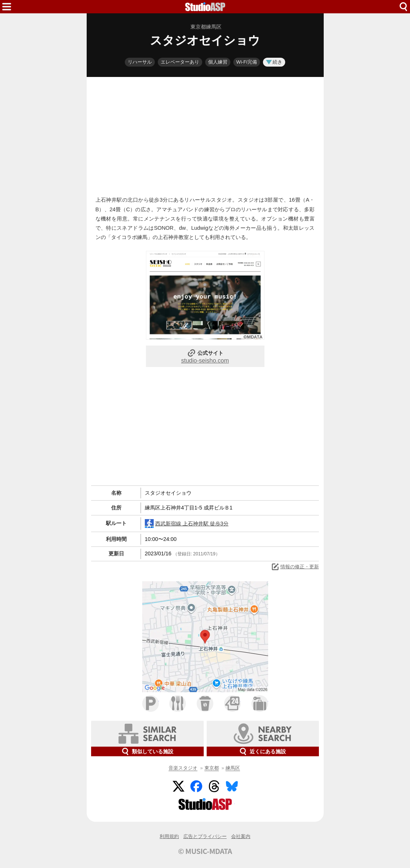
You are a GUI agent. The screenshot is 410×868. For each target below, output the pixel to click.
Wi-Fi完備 (247, 62)
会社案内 (241, 836)
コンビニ (232, 704)
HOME (205, 7)
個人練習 (218, 62)
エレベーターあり (180, 62)
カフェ (205, 704)
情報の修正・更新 (295, 567)
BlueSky (232, 786)
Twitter (179, 786)
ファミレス (178, 704)
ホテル (260, 704)
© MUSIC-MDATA (205, 851)
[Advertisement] (205, 135)
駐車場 (151, 704)
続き (274, 62)
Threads (214, 786)
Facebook (196, 786)
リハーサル (140, 62)
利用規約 (169, 836)
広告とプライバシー (205, 836)
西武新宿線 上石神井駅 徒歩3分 (187, 524)
